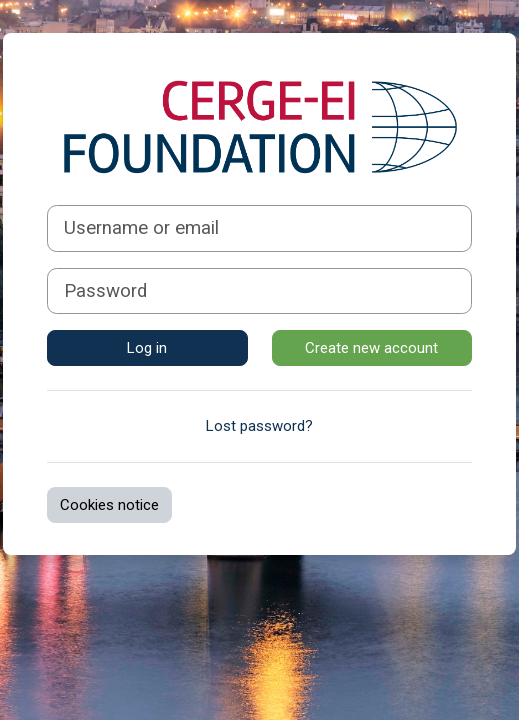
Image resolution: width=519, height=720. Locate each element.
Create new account (371, 348)
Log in (147, 348)
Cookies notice (109, 505)
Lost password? (259, 426)
